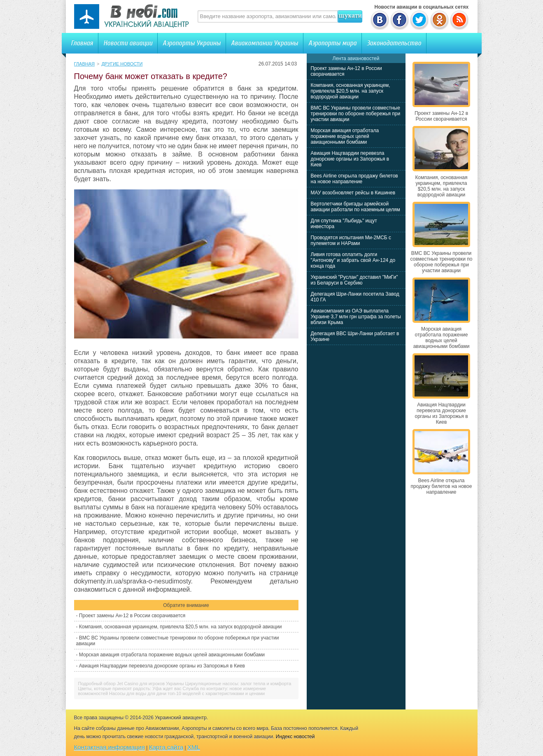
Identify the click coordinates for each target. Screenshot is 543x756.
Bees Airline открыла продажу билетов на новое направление (354, 179)
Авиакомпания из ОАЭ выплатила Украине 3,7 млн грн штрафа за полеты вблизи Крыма (356, 317)
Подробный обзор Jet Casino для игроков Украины (131, 684)
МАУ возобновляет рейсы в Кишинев (353, 193)
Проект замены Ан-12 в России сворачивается (132, 616)
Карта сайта (166, 747)
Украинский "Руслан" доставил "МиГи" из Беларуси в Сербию (354, 280)
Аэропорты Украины (192, 43)
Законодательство (394, 43)
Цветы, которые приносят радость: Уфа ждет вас (130, 688)
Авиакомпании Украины (265, 43)
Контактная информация (110, 747)
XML (194, 747)
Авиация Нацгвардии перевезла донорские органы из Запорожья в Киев (162, 666)
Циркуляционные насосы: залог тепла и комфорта (238, 684)
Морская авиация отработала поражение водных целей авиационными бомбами (172, 655)
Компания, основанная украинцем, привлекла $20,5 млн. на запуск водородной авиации (181, 627)
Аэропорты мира (332, 43)
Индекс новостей (295, 737)
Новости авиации (128, 43)
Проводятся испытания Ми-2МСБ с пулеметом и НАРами (351, 240)
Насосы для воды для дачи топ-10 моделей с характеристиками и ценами (187, 693)
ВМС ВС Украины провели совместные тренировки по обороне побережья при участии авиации (356, 114)
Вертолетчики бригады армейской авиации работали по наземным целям (355, 207)
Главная (82, 43)
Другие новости (122, 64)
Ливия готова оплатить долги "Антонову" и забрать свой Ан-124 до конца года (353, 260)
